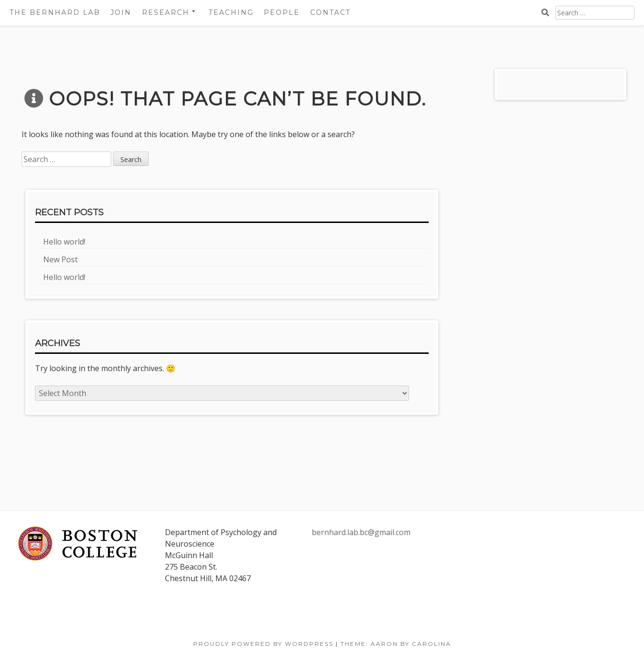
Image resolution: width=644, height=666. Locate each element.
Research (166, 12)
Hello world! (64, 242)
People (282, 12)
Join (121, 12)
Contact (330, 12)
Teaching (231, 12)
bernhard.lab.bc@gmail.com (361, 532)
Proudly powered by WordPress (263, 644)
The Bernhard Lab (55, 12)
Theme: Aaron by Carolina (396, 644)
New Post (60, 259)
